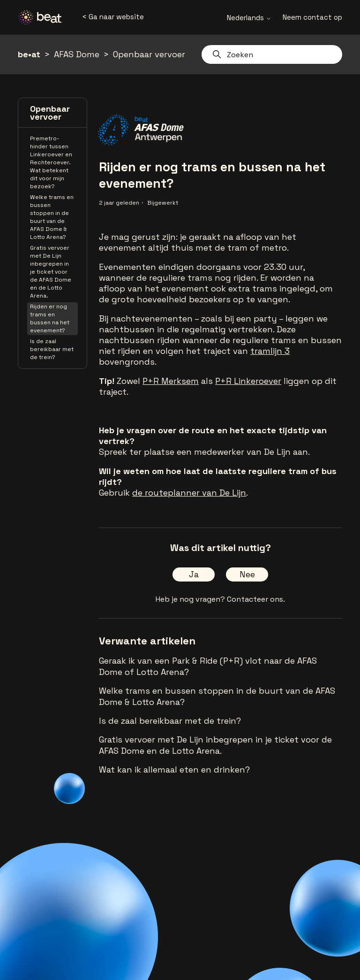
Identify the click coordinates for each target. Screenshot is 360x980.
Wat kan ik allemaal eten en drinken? (174, 769)
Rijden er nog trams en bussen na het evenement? (50, 318)
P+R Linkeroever (248, 381)
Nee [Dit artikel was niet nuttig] (247, 574)
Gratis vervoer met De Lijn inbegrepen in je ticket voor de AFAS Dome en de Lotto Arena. (51, 272)
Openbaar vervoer (149, 54)
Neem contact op (312, 17)
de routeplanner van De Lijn (189, 493)
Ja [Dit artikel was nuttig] (194, 574)
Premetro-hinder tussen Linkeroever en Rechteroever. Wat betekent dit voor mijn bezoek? (51, 162)
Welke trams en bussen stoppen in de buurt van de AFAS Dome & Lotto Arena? (52, 217)
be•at (29, 54)
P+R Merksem (171, 381)
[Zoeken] (272, 54)
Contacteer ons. (256, 599)
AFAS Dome (77, 54)
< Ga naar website (113, 17)
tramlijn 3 (270, 351)
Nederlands (249, 18)
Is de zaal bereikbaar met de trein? (52, 349)
